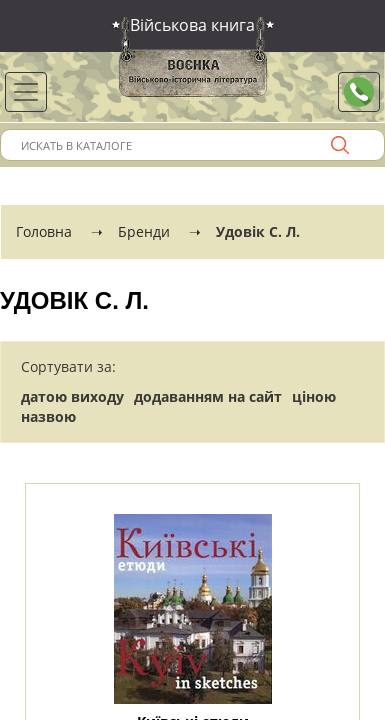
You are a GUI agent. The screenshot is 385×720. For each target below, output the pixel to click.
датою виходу (72, 396)
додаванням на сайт (208, 396)
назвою (48, 416)
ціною (314, 396)
